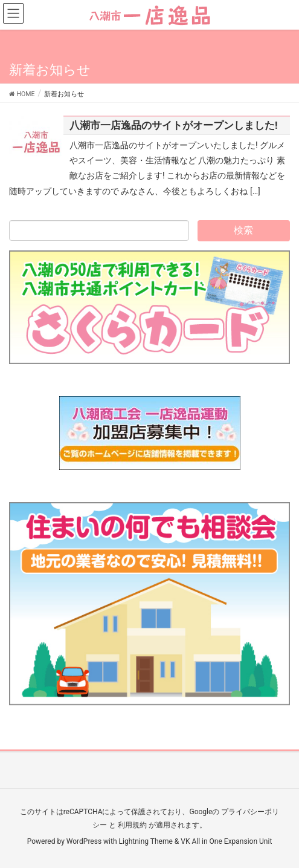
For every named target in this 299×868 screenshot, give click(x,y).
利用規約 (132, 825)
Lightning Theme (146, 841)
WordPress (84, 841)
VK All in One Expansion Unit (226, 841)
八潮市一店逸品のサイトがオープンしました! (174, 125)
